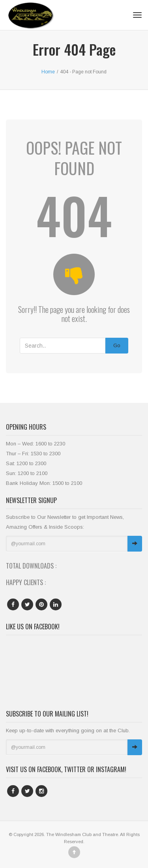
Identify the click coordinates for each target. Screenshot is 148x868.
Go (117, 345)
